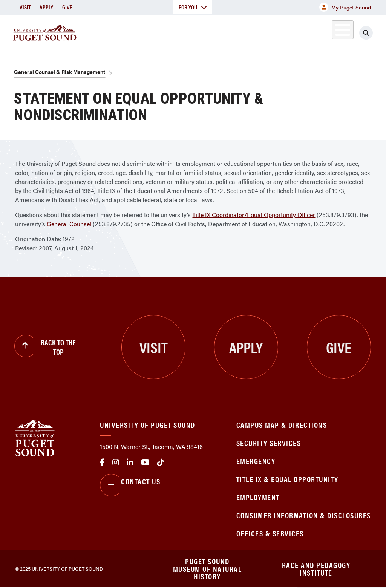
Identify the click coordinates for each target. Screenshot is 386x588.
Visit (25, 7)
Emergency (256, 461)
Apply (46, 7)
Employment (258, 497)
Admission (195, 31)
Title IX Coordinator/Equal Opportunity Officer (254, 215)
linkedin (130, 462)
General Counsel (69, 224)
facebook (102, 462)
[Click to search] (373, 33)
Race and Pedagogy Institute (316, 569)
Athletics (300, 31)
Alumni (334, 31)
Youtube (145, 462)
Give (67, 7)
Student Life (248, 31)
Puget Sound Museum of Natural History (208, 569)
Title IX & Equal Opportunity (287, 479)
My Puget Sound (345, 7)
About (100, 31)
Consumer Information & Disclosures (304, 515)
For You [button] (193, 7)
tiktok (161, 462)
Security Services (269, 443)
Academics (144, 31)
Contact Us (130, 485)
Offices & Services (270, 533)
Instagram (116, 462)
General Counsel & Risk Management (60, 72)
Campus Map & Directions (282, 425)
